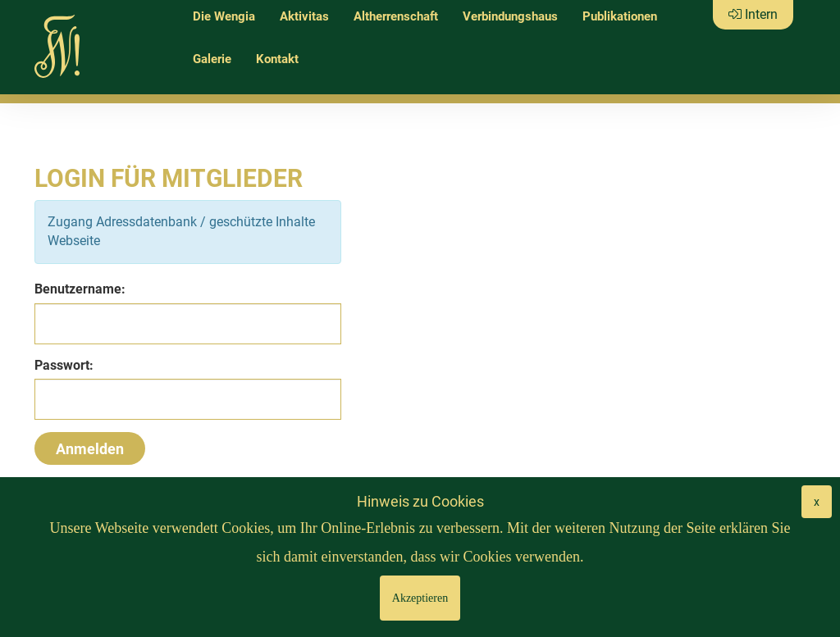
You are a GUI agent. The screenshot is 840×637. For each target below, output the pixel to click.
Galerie (212, 59)
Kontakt (277, 59)
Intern (753, 14)
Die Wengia (224, 16)
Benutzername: (80, 289)
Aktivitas (304, 16)
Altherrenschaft (396, 16)
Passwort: (64, 365)
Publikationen (620, 16)
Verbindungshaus (510, 16)
